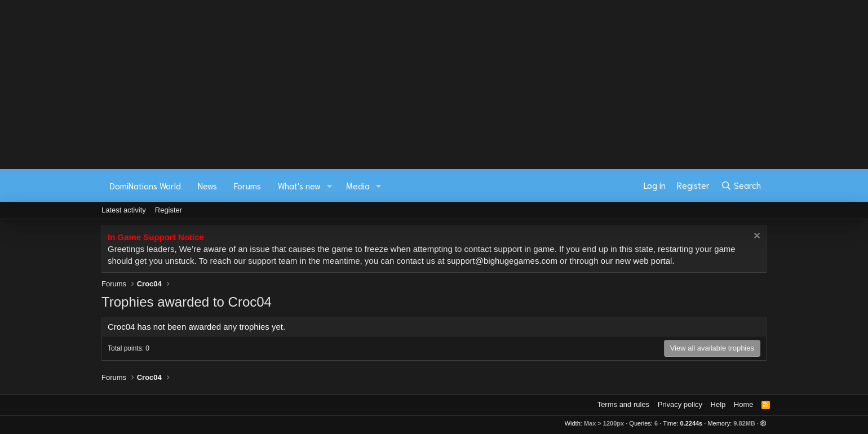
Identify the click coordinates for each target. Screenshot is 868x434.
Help (718, 404)
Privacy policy (680, 404)
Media (358, 185)
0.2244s (691, 423)
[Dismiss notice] (756, 237)
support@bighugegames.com (502, 261)
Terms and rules (623, 404)
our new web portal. (638, 261)
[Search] (741, 185)
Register (169, 210)
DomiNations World (145, 185)
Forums (247, 185)
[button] (330, 186)
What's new (299, 185)
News (207, 185)
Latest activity (124, 210)
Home (744, 404)
